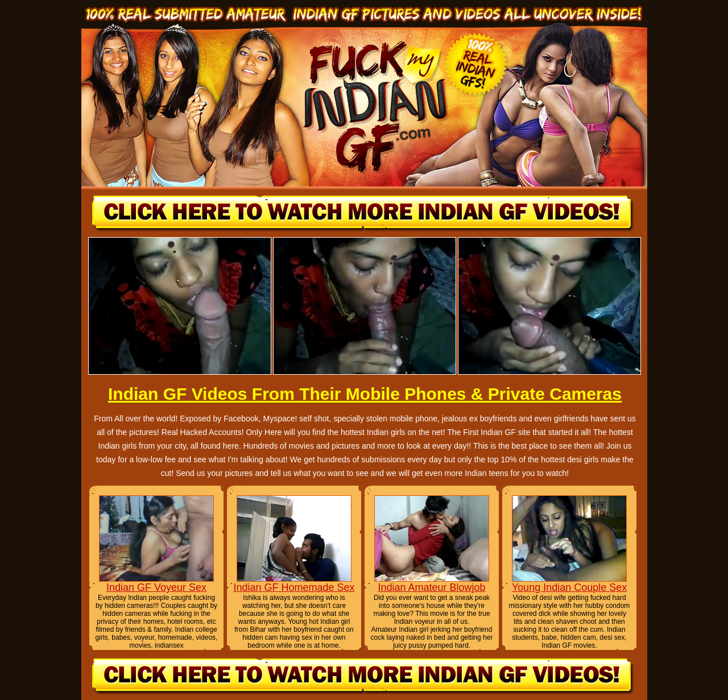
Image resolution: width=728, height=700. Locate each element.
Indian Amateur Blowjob (431, 587)
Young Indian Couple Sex (570, 587)
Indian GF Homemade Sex (294, 587)
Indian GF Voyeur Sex (156, 587)
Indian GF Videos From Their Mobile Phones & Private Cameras (365, 394)
